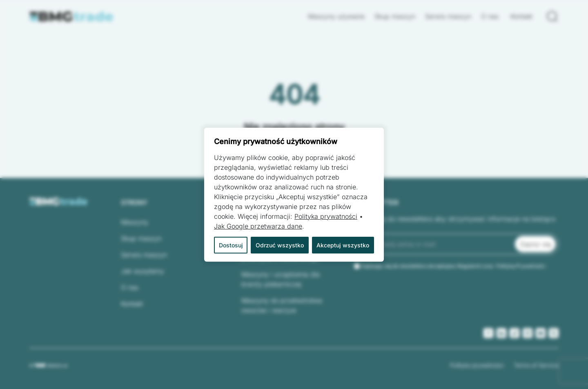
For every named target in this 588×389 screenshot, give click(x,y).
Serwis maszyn (448, 16)
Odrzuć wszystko (280, 245)
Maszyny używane (336, 16)
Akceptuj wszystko (343, 245)
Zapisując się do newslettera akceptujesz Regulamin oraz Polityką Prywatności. (454, 266)
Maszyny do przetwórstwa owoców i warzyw (282, 305)
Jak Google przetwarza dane (258, 226)
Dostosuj (231, 245)
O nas (491, 16)
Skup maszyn (395, 16)
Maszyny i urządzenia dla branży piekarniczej (281, 279)
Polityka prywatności (477, 365)
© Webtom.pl (48, 365)
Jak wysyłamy (143, 271)
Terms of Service (536, 365)
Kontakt (521, 16)
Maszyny (135, 222)
